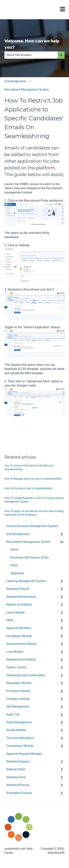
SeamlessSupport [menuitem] (18, 761)
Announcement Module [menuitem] (21, 644)
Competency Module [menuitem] (20, 746)
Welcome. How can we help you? (32, 44)
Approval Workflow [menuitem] (18, 628)
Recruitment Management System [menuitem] (29, 542)
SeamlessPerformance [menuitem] (21, 597)
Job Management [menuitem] (18, 706)
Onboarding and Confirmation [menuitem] (26, 675)
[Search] (61, 55)
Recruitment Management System (27, 90)
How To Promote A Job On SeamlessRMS (28, 488)
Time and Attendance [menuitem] (20, 738)
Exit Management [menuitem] (18, 534)
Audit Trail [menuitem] (13, 714)
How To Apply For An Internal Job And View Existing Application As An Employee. (34, 513)
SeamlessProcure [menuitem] (18, 785)
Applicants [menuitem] (17, 573)
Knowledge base (15, 81)
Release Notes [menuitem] (16, 769)
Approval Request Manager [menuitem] (24, 754)
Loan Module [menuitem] (15, 652)
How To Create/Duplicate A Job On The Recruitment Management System (34, 500)
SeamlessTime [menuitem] (16, 777)
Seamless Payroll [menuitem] (18, 589)
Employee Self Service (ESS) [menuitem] (29, 557)
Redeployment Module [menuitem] (21, 659)
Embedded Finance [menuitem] (19, 793)
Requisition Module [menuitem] (19, 683)
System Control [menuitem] (16, 667)
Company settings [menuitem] (18, 699)
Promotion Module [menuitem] (18, 691)
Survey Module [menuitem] (16, 730)
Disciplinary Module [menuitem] (19, 636)
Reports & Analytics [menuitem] (19, 604)
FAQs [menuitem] (14, 565)
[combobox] (31, 55)
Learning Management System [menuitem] (26, 581)
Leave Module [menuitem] (16, 612)
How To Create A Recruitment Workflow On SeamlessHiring (29, 467)
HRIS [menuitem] (10, 620)
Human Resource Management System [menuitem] (32, 526)
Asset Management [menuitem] (19, 722)
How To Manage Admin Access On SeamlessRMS (33, 479)
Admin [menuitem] (14, 550)
